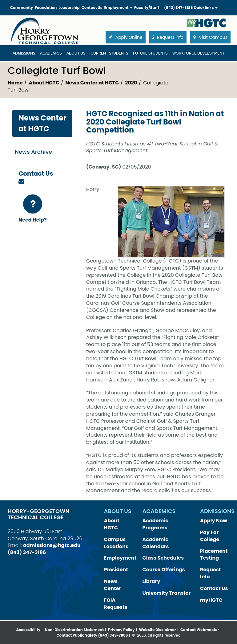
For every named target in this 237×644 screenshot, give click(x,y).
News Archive (33, 152)
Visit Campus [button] (210, 37)
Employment (120, 558)
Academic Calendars (156, 543)
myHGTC (211, 600)
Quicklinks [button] (206, 8)
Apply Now (214, 521)
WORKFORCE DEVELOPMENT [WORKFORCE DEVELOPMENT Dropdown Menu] (198, 53)
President (116, 570)
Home (15, 83)
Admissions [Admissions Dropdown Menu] (24, 53)
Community (22, 8)
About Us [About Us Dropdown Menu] (76, 53)
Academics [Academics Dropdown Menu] (51, 53)
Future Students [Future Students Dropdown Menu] (150, 53)
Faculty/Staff (147, 8)
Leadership (69, 8)
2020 (131, 83)
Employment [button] (118, 8)
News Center (113, 585)
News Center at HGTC (92, 83)
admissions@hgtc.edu (52, 545)
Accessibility (28, 630)
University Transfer (167, 593)
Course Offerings (164, 570)
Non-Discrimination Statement (74, 630)
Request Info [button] (168, 37)
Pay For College (210, 536)
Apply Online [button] (126, 37)
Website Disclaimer (158, 630)
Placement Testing (214, 555)
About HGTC (44, 83)
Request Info (210, 573)
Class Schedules (163, 558)
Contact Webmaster (200, 630)
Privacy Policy (121, 630)
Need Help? (33, 209)
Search (221, 1)
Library (151, 581)
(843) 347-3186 (178, 8)
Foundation (46, 8)
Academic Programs (155, 524)
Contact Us (92, 8)
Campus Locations (116, 543)
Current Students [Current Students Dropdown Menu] (109, 53)
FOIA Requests (116, 604)
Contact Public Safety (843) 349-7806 (92, 635)
